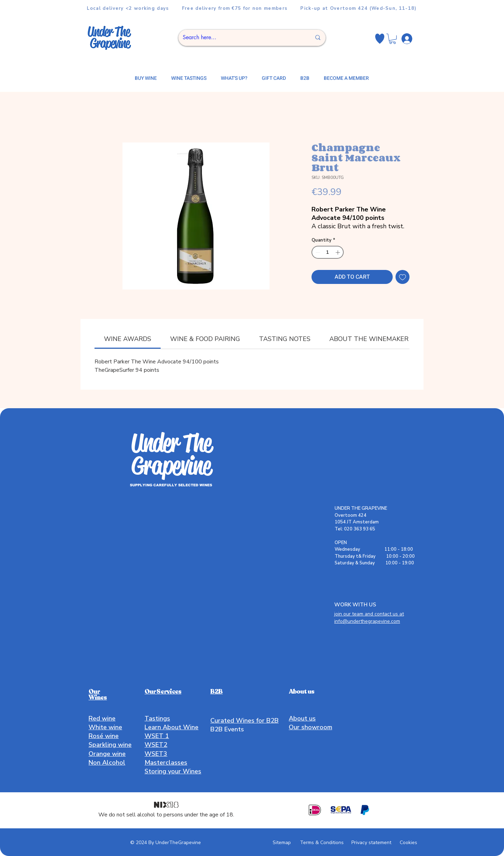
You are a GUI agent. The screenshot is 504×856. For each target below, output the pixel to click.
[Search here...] (242, 38)
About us (302, 718)
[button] (393, 39)
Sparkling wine (110, 745)
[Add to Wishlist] (402, 277)
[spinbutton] (328, 252)
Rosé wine (104, 736)
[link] (128, 339)
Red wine (102, 718)
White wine (105, 727)
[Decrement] (317, 252)
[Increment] (338, 252)
